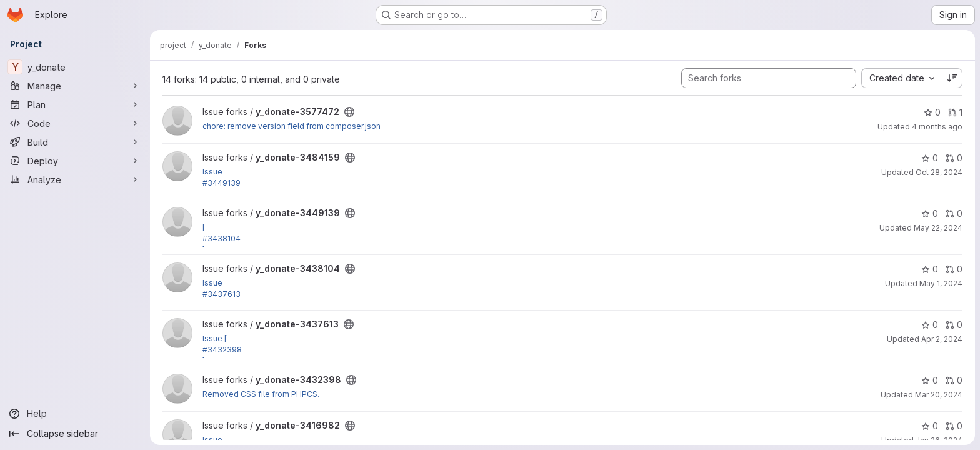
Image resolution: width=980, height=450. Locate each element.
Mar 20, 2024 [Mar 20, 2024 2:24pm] (939, 395)
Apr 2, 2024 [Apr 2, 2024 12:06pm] (942, 339)
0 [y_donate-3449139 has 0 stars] (930, 213)
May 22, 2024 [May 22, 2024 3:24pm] (938, 228)
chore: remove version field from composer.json (292, 126)
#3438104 (222, 238)
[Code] (75, 123)
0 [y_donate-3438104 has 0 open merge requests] (954, 269)
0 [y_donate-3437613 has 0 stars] (930, 325)
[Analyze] (75, 179)
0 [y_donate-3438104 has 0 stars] (930, 269)
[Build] (75, 142)
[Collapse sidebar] (75, 434)
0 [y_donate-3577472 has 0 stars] (932, 112)
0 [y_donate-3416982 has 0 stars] (930, 426)
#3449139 (222, 183)
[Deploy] (75, 161)
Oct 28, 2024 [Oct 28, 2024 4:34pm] (939, 172)
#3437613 (222, 294)
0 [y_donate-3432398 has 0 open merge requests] (954, 380)
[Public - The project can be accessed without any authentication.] (349, 112)
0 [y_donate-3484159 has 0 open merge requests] (954, 158)
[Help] (75, 414)
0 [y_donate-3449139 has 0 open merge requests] (954, 213)
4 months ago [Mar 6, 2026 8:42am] (937, 127)
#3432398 (222, 350)
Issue (212, 172)
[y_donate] (75, 67)
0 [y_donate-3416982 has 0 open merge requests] (954, 426)
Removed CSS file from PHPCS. (261, 394)
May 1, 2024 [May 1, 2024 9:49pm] (941, 283)
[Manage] (75, 86)
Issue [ (215, 338)
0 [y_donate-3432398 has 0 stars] (930, 380)
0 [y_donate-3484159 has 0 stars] (930, 158)
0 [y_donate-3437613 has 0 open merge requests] (954, 325)
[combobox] (902, 78)
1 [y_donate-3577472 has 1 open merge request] (955, 112)
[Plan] (75, 104)
